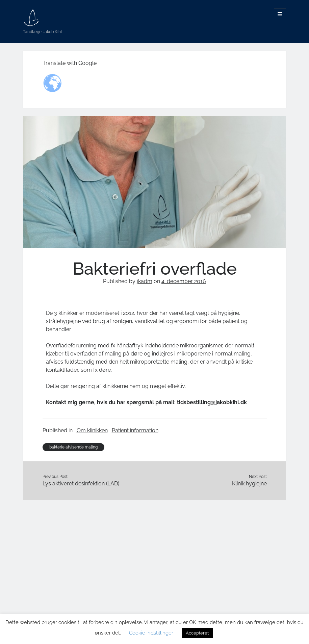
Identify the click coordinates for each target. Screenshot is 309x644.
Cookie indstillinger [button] (151, 633)
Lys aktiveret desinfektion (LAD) (81, 484)
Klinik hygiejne (249, 484)
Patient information (135, 430)
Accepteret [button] (197, 633)
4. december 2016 (184, 281)
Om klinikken (92, 430)
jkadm (145, 281)
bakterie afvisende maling (73, 447)
